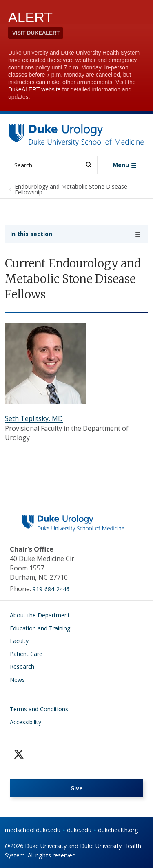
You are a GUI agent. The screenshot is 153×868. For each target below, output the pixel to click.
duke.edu (79, 830)
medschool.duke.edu (33, 830)
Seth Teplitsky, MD (34, 418)
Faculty (19, 641)
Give (76, 788)
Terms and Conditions (39, 709)
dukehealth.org (118, 830)
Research (22, 667)
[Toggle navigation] (125, 165)
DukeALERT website (34, 89)
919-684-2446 (51, 589)
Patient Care (26, 654)
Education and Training (40, 628)
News (17, 680)
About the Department (40, 615)
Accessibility (25, 722)
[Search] (89, 165)
